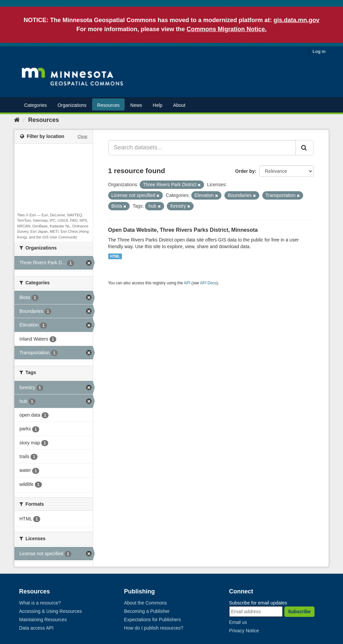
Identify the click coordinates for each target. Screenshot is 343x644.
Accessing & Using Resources (51, 611)
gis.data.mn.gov (297, 20)
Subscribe (299, 612)
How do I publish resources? (154, 628)
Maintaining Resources (43, 620)
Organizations (72, 105)
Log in (319, 51)
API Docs (208, 283)
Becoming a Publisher (147, 611)
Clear (82, 137)
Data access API (36, 628)
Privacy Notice (244, 631)
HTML (115, 256)
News (136, 105)
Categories (36, 105)
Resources (108, 105)
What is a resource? (40, 603)
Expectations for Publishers (152, 620)
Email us (238, 622)
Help (158, 105)
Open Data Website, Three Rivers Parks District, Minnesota (183, 230)
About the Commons (145, 603)
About (179, 105)
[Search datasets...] (202, 148)
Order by (245, 171)
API (187, 283)
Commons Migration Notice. (227, 29)
